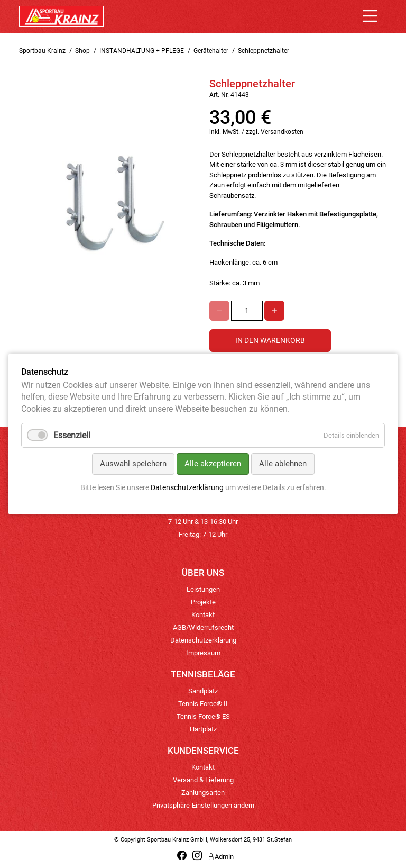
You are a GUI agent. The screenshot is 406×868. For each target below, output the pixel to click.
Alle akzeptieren (213, 464)
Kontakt (203, 615)
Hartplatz (203, 729)
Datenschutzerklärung (203, 640)
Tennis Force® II (203, 704)
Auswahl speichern (133, 464)
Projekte (203, 602)
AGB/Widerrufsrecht (203, 627)
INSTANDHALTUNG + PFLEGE (142, 51)
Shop (82, 51)
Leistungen (203, 589)
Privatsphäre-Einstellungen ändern (203, 805)
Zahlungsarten (203, 793)
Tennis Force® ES (203, 716)
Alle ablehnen (283, 464)
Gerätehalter (211, 51)
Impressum (203, 653)
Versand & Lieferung (203, 780)
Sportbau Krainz (42, 51)
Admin (221, 857)
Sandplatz (203, 691)
